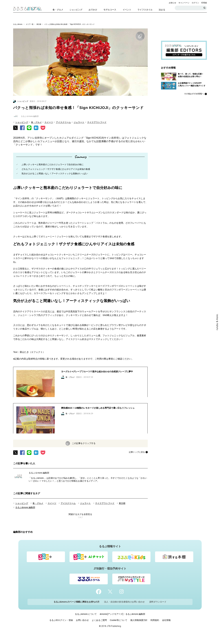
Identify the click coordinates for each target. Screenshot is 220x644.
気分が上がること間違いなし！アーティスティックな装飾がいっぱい (55, 174)
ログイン (195, 3)
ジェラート (79, 122)
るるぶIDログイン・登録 (61, 630)
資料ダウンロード (158, 612)
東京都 (39, 24)
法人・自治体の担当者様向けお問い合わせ (124, 612)
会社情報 (166, 630)
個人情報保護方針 (139, 630)
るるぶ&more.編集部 (25, 517)
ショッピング (22, 122)
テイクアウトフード (97, 122)
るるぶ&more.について (86, 624)
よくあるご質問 (99, 630)
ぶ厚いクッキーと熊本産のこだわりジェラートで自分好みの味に (53, 164)
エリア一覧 (30, 24)
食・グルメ (36, 122)
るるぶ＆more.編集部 (39, 483)
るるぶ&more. (18, 24)
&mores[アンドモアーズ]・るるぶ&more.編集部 (122, 624)
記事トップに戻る (137, 462)
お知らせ (172, 3)
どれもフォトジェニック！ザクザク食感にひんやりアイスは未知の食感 (56, 169)
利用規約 (155, 630)
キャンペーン (184, 3)
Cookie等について (119, 630)
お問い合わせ (82, 630)
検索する (205, 8)
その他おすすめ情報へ (194, 94)
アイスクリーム (63, 122)
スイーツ (49, 122)
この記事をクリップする (84, 453)
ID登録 (204, 3)
